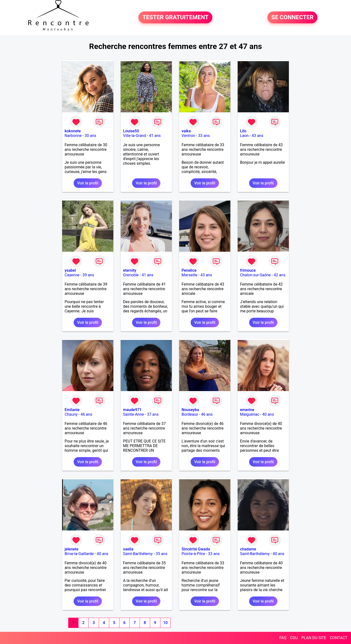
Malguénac (250, 414)
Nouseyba (190, 410)
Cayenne (72, 275)
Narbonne (73, 136)
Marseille (190, 275)
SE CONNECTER (292, 18)
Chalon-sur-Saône (255, 275)
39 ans (88, 275)
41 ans (155, 136)
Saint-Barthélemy (138, 554)
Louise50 (131, 131)
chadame (248, 549)
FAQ (283, 638)
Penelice (189, 270)
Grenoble (131, 275)
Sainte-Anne (134, 414)
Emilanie (72, 410)
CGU (294, 638)
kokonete (73, 131)
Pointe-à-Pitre (193, 554)
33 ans (204, 136)
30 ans (90, 136)
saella (128, 549)
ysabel (70, 270)
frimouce (248, 270)
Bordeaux (190, 414)
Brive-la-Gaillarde (79, 554)
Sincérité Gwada (196, 549)
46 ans (86, 414)
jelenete (72, 549)
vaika (186, 131)
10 (165, 623)
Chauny (71, 414)
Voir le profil (88, 183)
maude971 (132, 410)
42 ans (280, 275)
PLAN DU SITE (314, 638)
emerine (247, 410)
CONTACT (339, 638)
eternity (130, 270)
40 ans (268, 414)
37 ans (153, 414)
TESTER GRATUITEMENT (175, 18)
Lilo (243, 131)
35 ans (162, 554)
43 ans (257, 136)
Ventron (188, 136)
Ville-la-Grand (135, 136)
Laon (244, 136)
